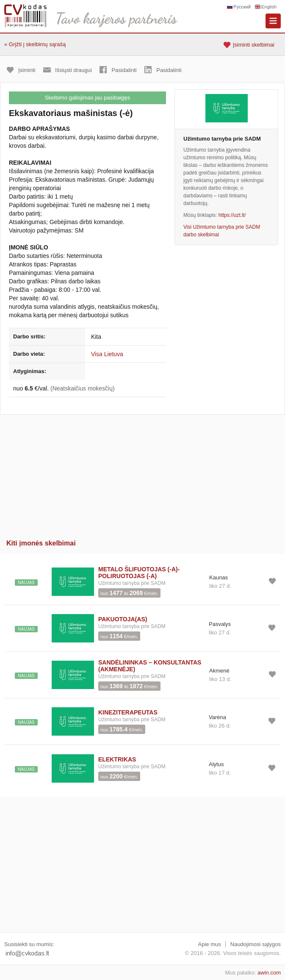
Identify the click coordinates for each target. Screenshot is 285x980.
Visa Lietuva (107, 354)
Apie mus (210, 944)
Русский (242, 7)
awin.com (269, 973)
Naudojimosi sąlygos (256, 944)
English (269, 7)
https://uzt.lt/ (232, 215)
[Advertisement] (142, 474)
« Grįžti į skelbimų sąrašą (35, 44)
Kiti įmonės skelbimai (41, 543)
